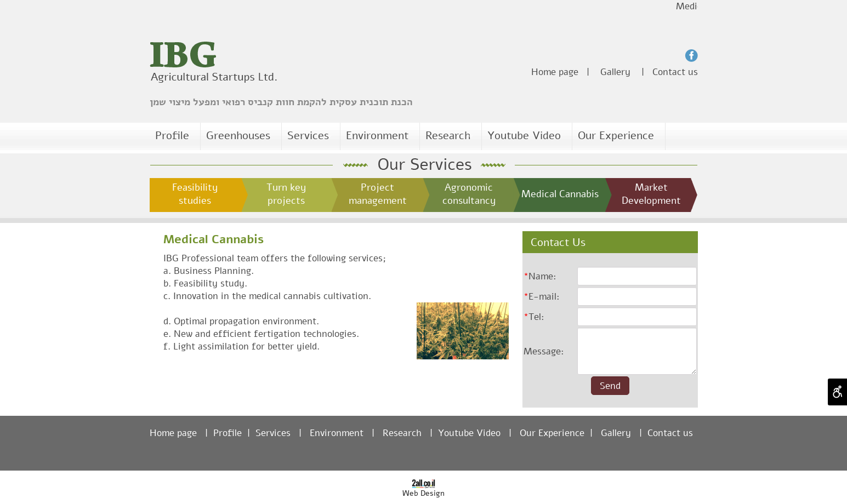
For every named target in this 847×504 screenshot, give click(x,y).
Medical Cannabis (214, 239)
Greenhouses (238, 136)
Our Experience (616, 136)
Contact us (675, 72)
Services (309, 136)
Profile (172, 136)
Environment (377, 136)
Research (449, 136)
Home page (555, 72)
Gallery (615, 72)
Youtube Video (524, 136)
